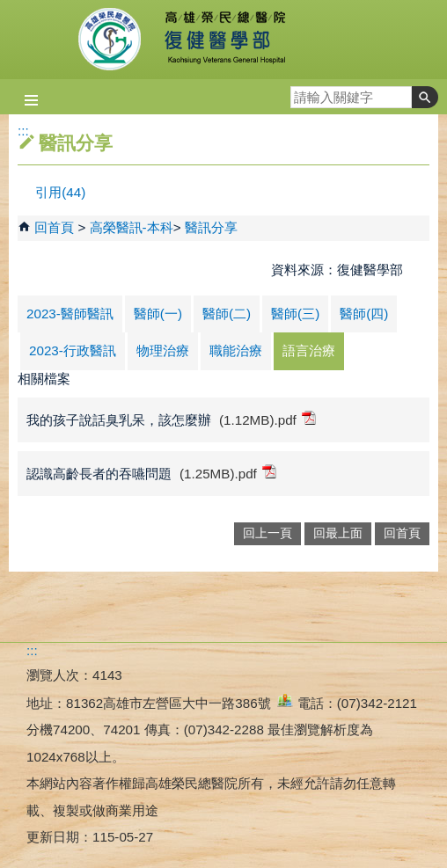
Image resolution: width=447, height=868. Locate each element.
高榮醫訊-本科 (132, 227)
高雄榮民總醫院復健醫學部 (224, 40)
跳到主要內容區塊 (9, 9)
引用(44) (60, 192)
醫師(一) (158, 314)
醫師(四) (364, 314)
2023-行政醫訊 (73, 350)
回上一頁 (267, 533)
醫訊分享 (211, 227)
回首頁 (54, 227)
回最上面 (338, 533)
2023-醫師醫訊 (70, 314)
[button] (425, 97)
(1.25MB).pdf (228, 473)
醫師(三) (295, 314)
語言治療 (309, 350)
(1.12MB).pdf (267, 419)
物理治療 (163, 350)
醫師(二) (227, 314)
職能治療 (236, 350)
